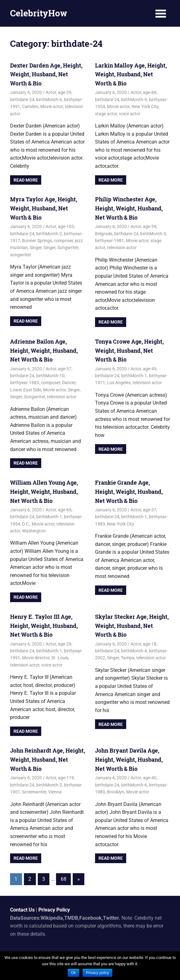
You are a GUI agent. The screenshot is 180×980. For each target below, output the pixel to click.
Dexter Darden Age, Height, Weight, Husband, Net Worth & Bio (46, 74)
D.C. (26, 524)
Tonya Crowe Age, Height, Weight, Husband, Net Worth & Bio (129, 351)
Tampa (128, 658)
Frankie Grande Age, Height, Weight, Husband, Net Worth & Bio (129, 492)
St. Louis (60, 658)
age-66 (150, 92)
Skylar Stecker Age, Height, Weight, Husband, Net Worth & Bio (132, 626)
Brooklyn (116, 792)
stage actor (106, 114)
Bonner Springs (37, 241)
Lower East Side (26, 390)
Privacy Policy (54, 910)
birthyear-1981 (110, 241)
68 (64, 879)
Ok (73, 973)
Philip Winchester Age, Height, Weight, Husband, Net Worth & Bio (129, 208)
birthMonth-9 (134, 100)
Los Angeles (119, 383)
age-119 (66, 778)
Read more (26, 180)
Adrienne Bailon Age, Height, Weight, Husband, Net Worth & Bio (44, 351)
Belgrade (104, 234)
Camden (30, 106)
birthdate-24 (22, 100)
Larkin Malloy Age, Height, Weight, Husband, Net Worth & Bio (131, 74)
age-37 (65, 369)
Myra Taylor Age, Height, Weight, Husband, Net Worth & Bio (44, 208)
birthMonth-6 (49, 100)
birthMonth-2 (49, 234)
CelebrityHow (39, 13)
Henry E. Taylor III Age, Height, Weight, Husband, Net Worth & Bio (44, 626)
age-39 (150, 226)
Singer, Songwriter (61, 248)
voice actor (130, 114)
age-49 (150, 369)
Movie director (36, 658)
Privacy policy (97, 973)
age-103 (66, 226)
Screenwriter (34, 792)
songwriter (21, 255)
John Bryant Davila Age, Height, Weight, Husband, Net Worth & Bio (129, 759)
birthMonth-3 (153, 234)
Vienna (55, 792)
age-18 (150, 644)
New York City (145, 106)
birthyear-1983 (25, 383)
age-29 (65, 92)
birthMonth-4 (134, 651)
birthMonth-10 (50, 376)
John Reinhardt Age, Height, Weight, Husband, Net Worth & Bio (48, 759)
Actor (51, 92)
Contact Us (22, 910)
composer (63, 241)
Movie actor (52, 106)
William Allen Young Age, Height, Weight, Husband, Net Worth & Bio (44, 492)
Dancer (69, 383)
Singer (36, 248)
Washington (34, 531)
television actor (122, 248)
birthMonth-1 (134, 376)
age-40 (150, 778)
